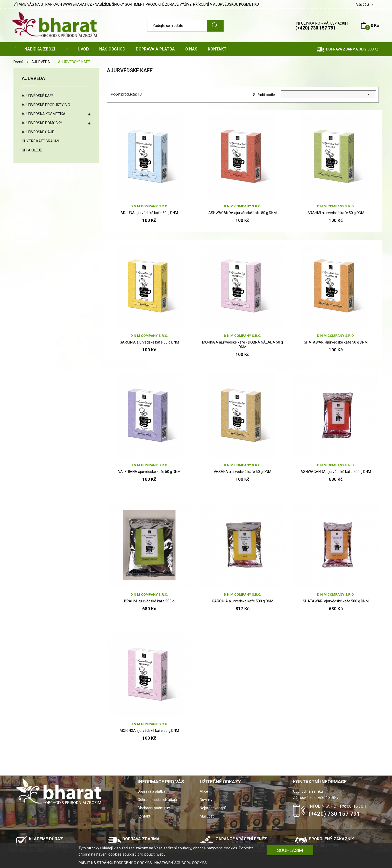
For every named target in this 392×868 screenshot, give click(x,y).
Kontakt (144, 816)
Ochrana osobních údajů (157, 800)
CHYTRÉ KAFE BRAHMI (40, 141)
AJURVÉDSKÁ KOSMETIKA (44, 114)
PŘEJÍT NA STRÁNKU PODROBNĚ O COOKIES (116, 863)
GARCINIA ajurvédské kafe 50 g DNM (149, 342)
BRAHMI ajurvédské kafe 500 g (149, 601)
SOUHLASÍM (290, 850)
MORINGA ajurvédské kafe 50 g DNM (149, 731)
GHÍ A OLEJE (32, 150)
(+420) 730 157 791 (316, 28)
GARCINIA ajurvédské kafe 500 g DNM (243, 601)
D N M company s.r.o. (149, 206)
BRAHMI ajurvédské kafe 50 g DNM (336, 213)
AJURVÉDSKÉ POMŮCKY (42, 123)
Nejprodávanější (213, 808)
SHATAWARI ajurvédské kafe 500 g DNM (336, 601)
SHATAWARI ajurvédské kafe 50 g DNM (336, 342)
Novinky (206, 800)
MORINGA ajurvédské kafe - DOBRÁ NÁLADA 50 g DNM (243, 345)
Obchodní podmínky (154, 808)
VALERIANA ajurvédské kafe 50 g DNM (149, 472)
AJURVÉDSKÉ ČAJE (38, 132)
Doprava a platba (151, 791)
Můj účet (207, 816)
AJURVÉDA (33, 79)
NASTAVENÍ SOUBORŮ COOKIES (181, 863)
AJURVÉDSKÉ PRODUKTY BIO (46, 105)
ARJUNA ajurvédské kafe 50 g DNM (149, 213)
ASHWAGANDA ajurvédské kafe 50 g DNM (243, 213)
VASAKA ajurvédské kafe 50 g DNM (243, 472)
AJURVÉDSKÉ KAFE (38, 96)
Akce (204, 791)
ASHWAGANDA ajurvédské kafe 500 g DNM (336, 472)
